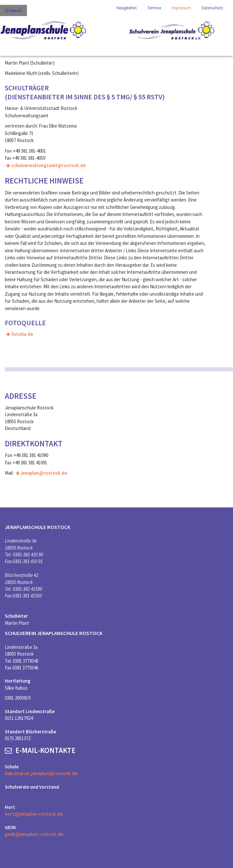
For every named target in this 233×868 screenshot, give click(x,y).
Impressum (181, 8)
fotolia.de (22, 334)
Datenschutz (212, 8)
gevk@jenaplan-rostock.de (34, 834)
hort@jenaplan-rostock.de (34, 814)
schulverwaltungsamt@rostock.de (48, 165)
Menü (13, 10)
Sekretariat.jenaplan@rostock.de (41, 773)
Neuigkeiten (127, 8)
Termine (154, 8)
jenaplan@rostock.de (44, 473)
